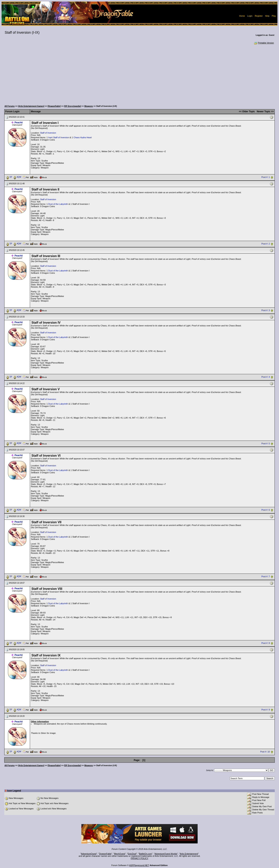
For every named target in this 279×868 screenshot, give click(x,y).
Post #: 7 (266, 577)
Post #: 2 (266, 244)
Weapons (89, 106)
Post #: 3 (266, 310)
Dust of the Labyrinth (58, 204)
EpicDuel (132, 854)
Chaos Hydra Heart (83, 137)
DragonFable (105, 854)
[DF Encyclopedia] (73, 106)
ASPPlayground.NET (139, 865)
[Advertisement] (139, 74)
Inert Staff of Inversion (59, 137)
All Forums (9, 106)
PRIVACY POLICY (140, 858)
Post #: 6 (266, 510)
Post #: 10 (265, 752)
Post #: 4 (266, 377)
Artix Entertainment (189, 854)
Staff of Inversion (48, 133)
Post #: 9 (266, 710)
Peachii (19, 123)
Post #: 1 (266, 177)
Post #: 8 (266, 643)
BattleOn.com (145, 854)
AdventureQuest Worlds (166, 854)
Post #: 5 (266, 443)
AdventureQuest (89, 854)
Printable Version (264, 43)
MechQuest (120, 854)
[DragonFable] (54, 106)
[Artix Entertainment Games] (31, 106)
